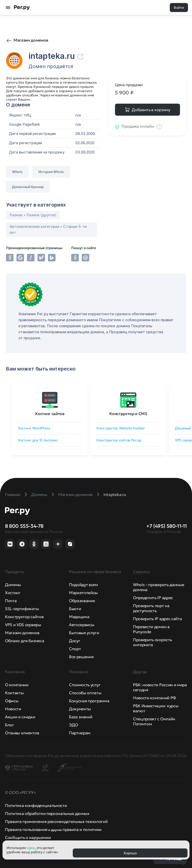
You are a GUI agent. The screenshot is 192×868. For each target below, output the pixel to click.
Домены (13, 585)
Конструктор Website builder (121, 428)
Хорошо (130, 853)
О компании (17, 685)
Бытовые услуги (84, 633)
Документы (80, 709)
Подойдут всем (83, 585)
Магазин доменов (31, 40)
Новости (13, 709)
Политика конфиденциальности (36, 805)
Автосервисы (81, 625)
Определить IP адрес (153, 598)
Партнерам (80, 733)
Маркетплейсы (83, 593)
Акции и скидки (20, 717)
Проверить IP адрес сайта (157, 619)
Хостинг (13, 593)
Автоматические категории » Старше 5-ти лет (48, 229)
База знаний (81, 717)
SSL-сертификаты (22, 609)
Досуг (74, 641)
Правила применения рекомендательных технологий (56, 821)
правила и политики (82, 829)
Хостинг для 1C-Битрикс (38, 440)
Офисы (12, 701)
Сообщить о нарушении (28, 837)
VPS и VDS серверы (23, 625)
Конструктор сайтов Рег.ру (119, 440)
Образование (82, 601)
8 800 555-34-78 (24, 526)
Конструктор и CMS (128, 414)
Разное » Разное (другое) (33, 215)
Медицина (79, 617)
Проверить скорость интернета (152, 642)
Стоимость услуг (85, 685)
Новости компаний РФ (154, 698)
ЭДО (73, 725)
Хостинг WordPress (34, 428)
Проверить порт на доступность (151, 608)
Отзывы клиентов (22, 733)
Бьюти (75, 609)
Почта (11, 601)
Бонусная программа (89, 701)
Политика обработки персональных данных (47, 813)
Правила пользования (26, 829)
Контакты (14, 693)
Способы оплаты (85, 693)
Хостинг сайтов (50, 414)
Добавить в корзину (151, 110)
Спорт (75, 649)
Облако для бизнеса (24, 641)
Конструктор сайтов (24, 617)
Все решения (81, 657)
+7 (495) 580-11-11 (167, 526)
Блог (9, 725)
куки (31, 848)
